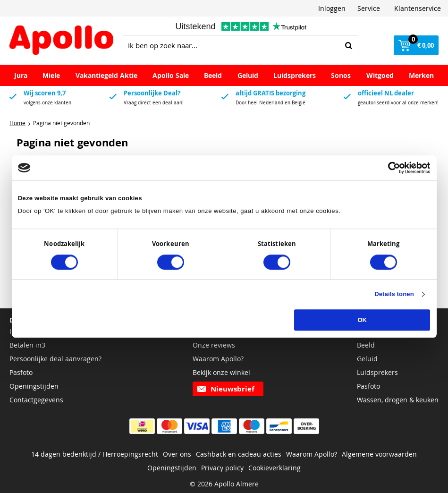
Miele (51, 75)
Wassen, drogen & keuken (398, 400)
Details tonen (394, 294)
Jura (21, 75)
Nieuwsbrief (232, 389)
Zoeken (348, 45)
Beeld (213, 75)
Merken (421, 75)
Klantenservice (418, 8)
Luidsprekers (295, 75)
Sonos (341, 75)
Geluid (248, 75)
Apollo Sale (171, 75)
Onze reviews (214, 345)
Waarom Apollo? (218, 359)
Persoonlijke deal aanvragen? (55, 359)
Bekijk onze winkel (221, 372)
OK (362, 320)
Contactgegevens (36, 400)
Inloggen (332, 8)
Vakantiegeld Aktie (106, 75)
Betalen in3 (27, 345)
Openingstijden (34, 386)
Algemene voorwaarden (379, 454)
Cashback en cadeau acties (239, 454)
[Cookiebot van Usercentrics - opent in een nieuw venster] (389, 168)
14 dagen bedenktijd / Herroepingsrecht (95, 454)
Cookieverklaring (275, 468)
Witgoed (380, 75)
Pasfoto (21, 372)
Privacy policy (222, 468)
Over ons (177, 454)
